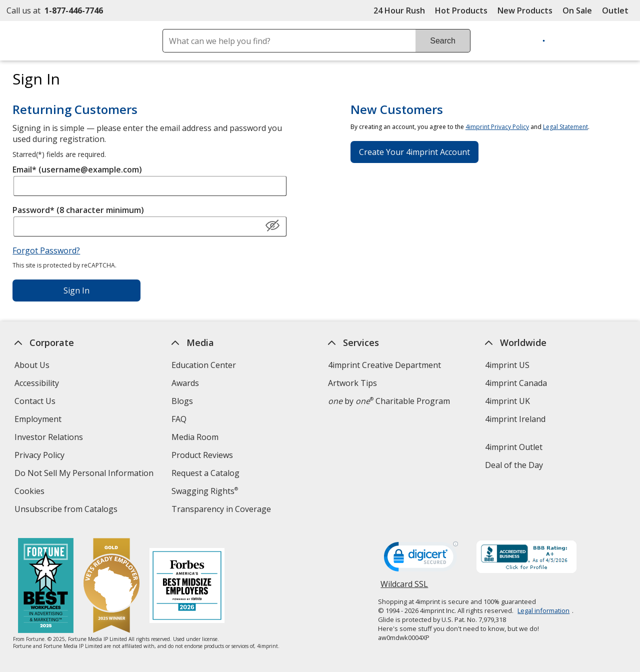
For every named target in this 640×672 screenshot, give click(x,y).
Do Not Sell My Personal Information (85, 474)
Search (443, 41)
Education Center (204, 365)
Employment (38, 419)
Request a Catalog (205, 473)
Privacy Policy (41, 456)
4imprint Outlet (514, 447)
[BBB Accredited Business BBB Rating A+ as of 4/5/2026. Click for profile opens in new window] (526, 558)
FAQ (179, 419)
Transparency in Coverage (222, 510)
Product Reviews (202, 455)
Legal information (543, 610)
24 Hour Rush (399, 10)
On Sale (577, 10)
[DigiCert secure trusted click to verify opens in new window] (421, 559)
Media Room (195, 437)
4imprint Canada (516, 383)
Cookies (31, 492)
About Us (32, 365)
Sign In (76, 290)
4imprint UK (507, 401)
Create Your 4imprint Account (414, 152)
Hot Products (461, 10)
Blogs (182, 401)
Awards (185, 383)
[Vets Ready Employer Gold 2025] (111, 587)
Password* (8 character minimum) (78, 210)
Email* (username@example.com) (77, 169)
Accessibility (37, 383)
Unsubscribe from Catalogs (67, 510)
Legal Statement (565, 127)
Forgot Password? (46, 250)
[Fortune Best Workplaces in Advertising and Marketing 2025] (45, 587)
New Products (525, 10)
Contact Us (35, 401)
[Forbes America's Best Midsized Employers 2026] (186, 587)
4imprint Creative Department (384, 365)
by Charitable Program (389, 401)
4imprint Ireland (515, 419)
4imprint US (507, 365)
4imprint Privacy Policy (497, 127)
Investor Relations (50, 438)
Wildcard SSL (404, 588)
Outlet (618, 10)
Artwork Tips (352, 383)
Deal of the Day (514, 465)
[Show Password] (272, 226)
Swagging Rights (205, 491)
